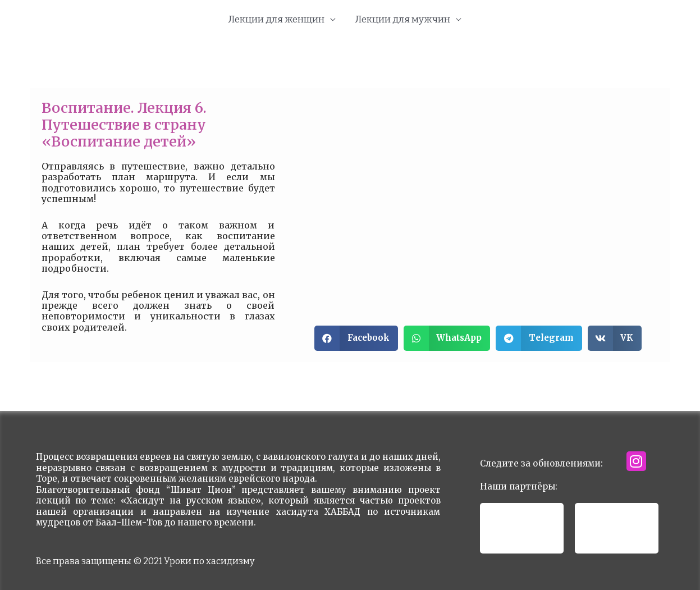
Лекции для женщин (276, 19)
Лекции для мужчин (402, 19)
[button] (356, 338)
